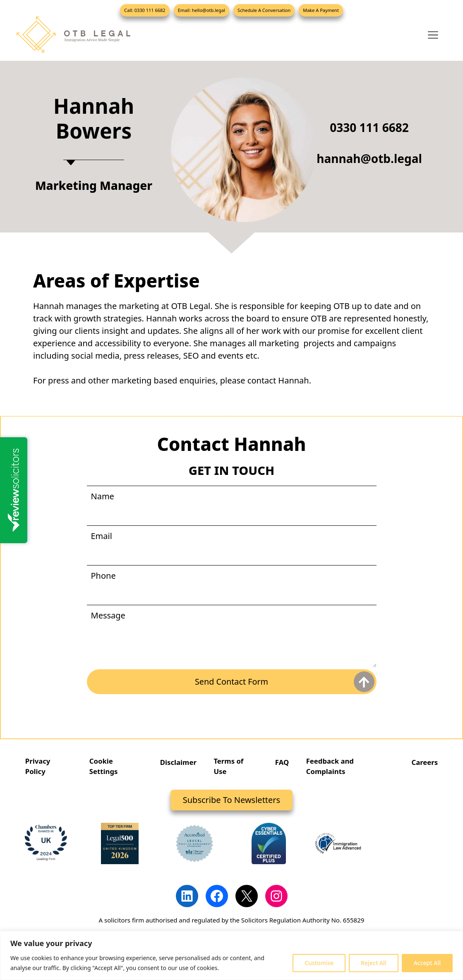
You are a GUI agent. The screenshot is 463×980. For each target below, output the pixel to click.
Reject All (373, 963)
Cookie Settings (103, 766)
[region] (231, 955)
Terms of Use (229, 766)
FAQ (282, 762)
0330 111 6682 (369, 127)
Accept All (427, 963)
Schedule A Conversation (264, 10)
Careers (424, 762)
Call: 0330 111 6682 (145, 10)
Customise (319, 963)
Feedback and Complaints (330, 766)
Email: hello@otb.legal (202, 10)
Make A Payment (321, 10)
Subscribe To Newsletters (231, 800)
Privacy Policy (38, 766)
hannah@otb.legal (369, 158)
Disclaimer (178, 762)
